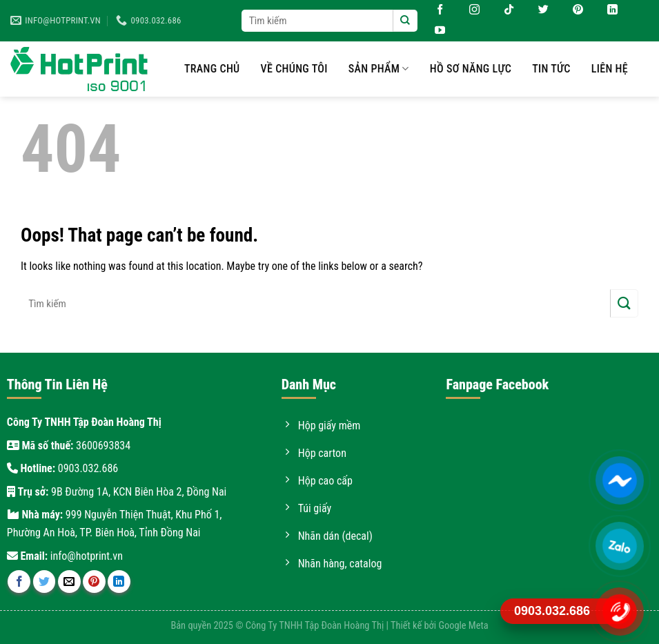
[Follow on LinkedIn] (607, 10)
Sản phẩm (379, 69)
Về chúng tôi (294, 69)
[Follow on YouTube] (435, 31)
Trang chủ (212, 69)
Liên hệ (610, 69)
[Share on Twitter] (45, 582)
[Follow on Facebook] (435, 10)
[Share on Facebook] (19, 582)
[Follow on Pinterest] (573, 10)
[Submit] (405, 21)
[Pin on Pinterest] (94, 582)
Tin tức (551, 69)
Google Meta (463, 626)
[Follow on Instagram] (469, 10)
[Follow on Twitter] (538, 10)
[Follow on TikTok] (504, 10)
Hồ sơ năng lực (471, 69)
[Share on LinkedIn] (119, 582)
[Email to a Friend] (69, 582)
